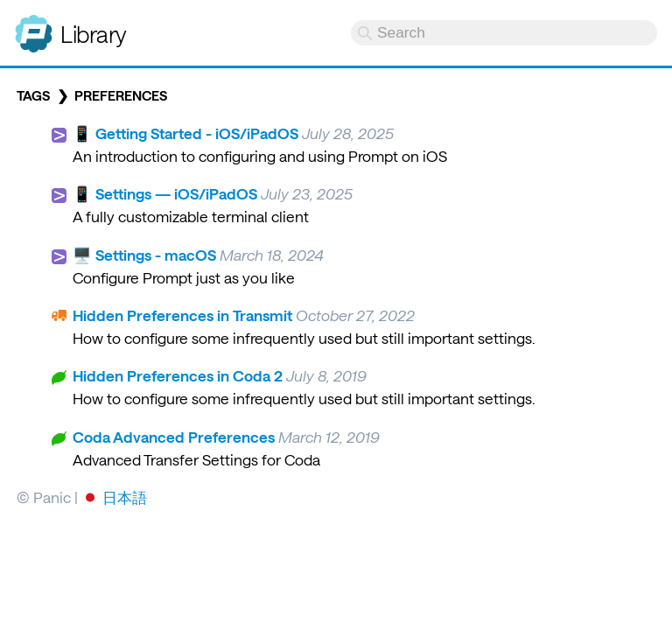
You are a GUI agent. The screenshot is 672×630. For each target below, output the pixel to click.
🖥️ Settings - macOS (144, 255)
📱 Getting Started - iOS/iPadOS (185, 133)
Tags (33, 95)
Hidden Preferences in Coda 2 (178, 375)
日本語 (125, 497)
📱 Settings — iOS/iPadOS (165, 193)
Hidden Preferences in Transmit (182, 315)
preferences (121, 95)
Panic (34, 26)
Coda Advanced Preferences (174, 437)
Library (94, 34)
